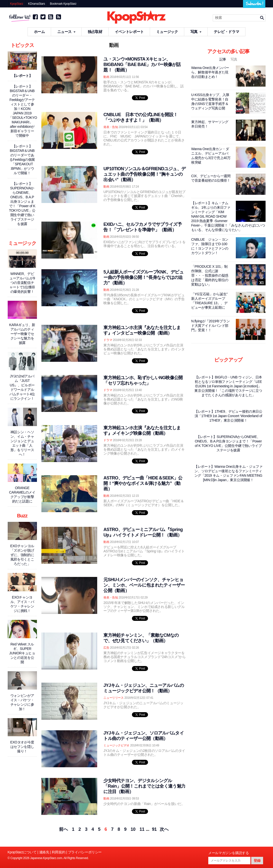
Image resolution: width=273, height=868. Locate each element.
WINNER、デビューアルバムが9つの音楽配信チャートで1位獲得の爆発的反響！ (22, 283)
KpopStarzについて (22, 852)
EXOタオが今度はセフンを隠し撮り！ (22, 747)
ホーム (39, 32)
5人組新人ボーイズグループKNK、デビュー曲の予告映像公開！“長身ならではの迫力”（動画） (143, 277)
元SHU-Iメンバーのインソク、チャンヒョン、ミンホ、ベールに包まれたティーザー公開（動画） (144, 585)
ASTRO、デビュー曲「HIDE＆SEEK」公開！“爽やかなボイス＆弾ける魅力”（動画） (143, 483)
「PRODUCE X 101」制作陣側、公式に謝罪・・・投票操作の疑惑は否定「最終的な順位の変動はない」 (210, 275)
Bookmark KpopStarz (63, 4)
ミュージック (167, 32)
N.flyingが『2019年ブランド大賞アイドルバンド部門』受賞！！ (210, 326)
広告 (106, 648)
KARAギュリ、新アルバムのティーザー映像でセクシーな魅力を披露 (22, 334)
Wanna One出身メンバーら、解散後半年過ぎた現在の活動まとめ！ (210, 72)
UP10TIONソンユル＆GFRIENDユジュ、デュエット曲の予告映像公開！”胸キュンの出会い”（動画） (144, 174)
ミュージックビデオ (116, 745)
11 (142, 829)
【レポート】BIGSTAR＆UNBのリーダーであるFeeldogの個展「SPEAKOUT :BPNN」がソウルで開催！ (22, 160)
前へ (63, 829)
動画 (106, 77)
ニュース (66, 32)
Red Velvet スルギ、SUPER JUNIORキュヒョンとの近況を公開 (22, 653)
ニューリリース (113, 698)
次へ (164, 829)
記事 (223, 59)
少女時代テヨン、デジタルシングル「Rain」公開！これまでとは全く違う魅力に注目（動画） (144, 786)
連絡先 (44, 852)
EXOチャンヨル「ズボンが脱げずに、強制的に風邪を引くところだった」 (22, 555)
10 (133, 829)
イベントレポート (129, 32)
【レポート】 (22, 76)
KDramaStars (36, 4)
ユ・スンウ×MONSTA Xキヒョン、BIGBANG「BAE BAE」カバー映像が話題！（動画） (142, 65)
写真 (196, 32)
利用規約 (59, 852)
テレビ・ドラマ (226, 32)
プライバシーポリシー (85, 852)
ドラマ (108, 340)
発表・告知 (111, 127)
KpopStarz (17, 4)
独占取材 (95, 32)
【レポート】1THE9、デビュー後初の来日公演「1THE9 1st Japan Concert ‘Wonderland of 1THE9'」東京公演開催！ (228, 416)
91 (154, 829)
